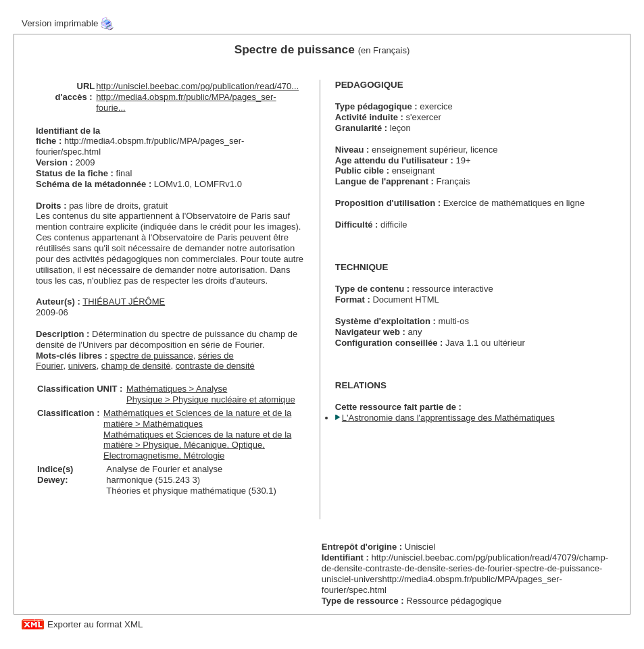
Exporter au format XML (95, 624)
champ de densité (136, 366)
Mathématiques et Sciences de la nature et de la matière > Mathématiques (197, 418)
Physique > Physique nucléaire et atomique (211, 399)
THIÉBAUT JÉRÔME (124, 302)
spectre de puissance (152, 356)
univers (82, 366)
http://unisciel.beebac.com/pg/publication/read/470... (197, 86)
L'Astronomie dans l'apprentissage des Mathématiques (448, 418)
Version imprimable (60, 23)
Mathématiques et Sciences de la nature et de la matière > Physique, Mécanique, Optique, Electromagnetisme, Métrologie (197, 445)
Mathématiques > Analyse (177, 389)
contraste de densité (215, 366)
